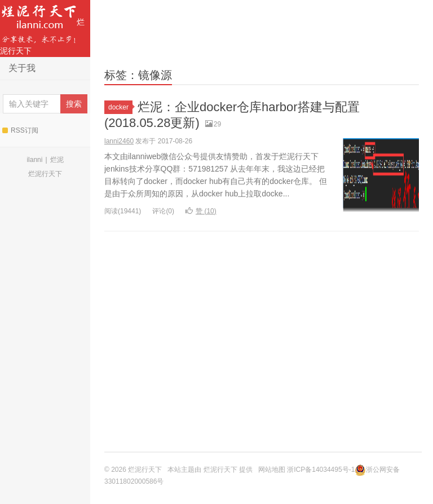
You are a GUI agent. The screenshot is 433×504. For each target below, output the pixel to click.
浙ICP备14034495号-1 (321, 470)
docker (120, 107)
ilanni (34, 160)
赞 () (201, 211)
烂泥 (57, 160)
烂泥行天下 (42, 28)
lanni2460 (119, 141)
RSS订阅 (20, 130)
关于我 (22, 68)
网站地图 (272, 470)
